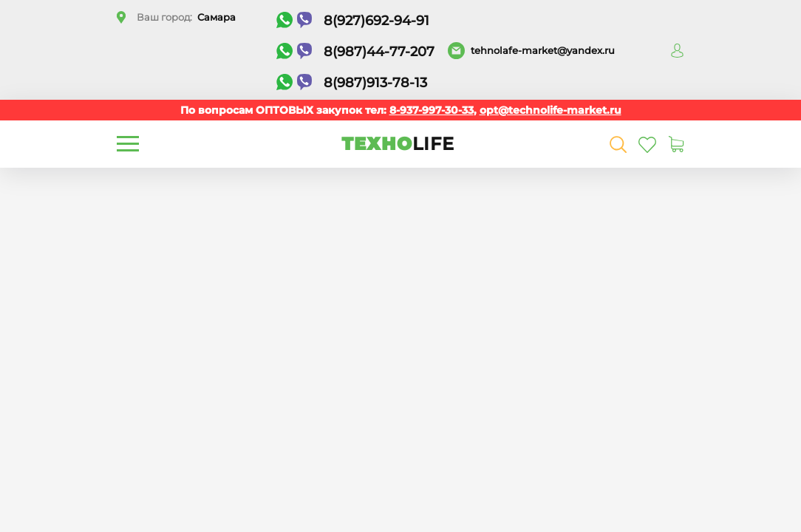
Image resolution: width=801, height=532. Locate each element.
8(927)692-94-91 (353, 20)
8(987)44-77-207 (355, 51)
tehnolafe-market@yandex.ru (543, 50)
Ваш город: (186, 17)
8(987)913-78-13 (352, 82)
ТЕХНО (398, 144)
